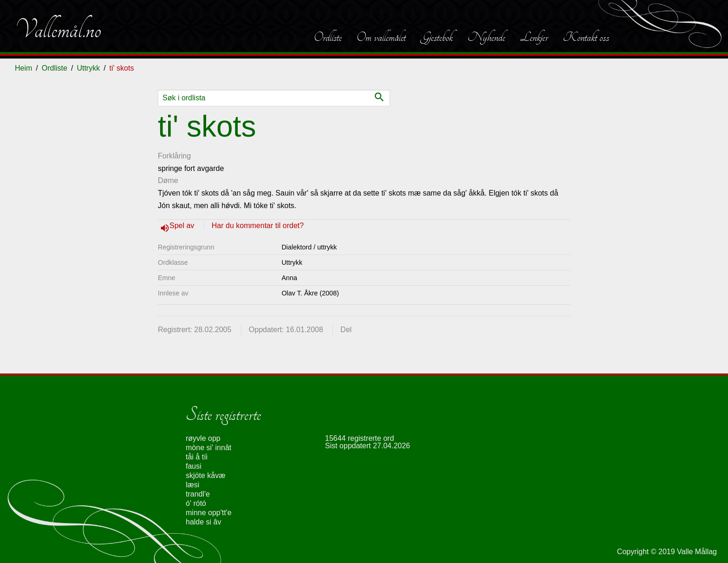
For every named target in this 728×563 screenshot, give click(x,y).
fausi (194, 466)
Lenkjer (534, 37)
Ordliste (328, 37)
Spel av (183, 226)
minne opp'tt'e (209, 513)
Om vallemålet (381, 37)
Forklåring (174, 156)
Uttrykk (88, 68)
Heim (23, 68)
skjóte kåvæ (205, 475)
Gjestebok (437, 37)
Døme (168, 180)
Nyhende (486, 37)
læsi (192, 485)
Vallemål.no (58, 30)
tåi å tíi (197, 457)
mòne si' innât (208, 448)
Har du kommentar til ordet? (258, 226)
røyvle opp (203, 438)
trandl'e (198, 494)
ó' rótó (196, 503)
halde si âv (204, 522)
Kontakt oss (586, 37)
